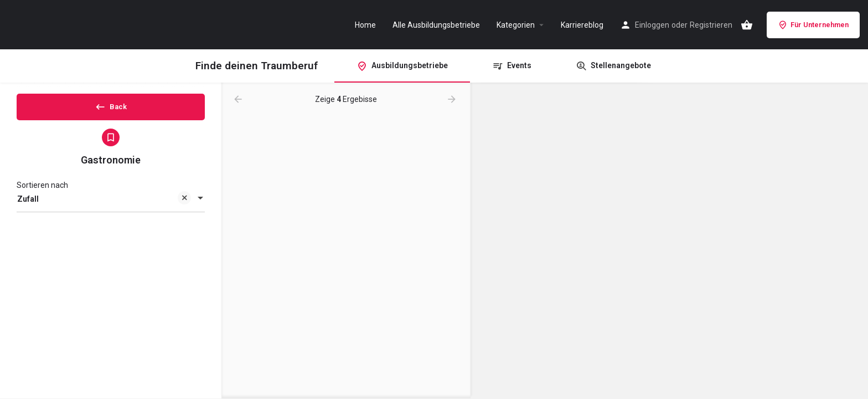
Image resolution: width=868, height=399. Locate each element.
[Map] (669, 241)
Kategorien (516, 25)
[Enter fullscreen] (854, 134)
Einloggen (652, 25)
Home (365, 25)
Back (111, 110)
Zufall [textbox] (104, 209)
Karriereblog (582, 25)
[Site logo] (66, 24)
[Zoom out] (854, 113)
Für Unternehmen (813, 25)
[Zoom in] (854, 97)
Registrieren (711, 25)
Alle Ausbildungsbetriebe (436, 25)
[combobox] (111, 208)
